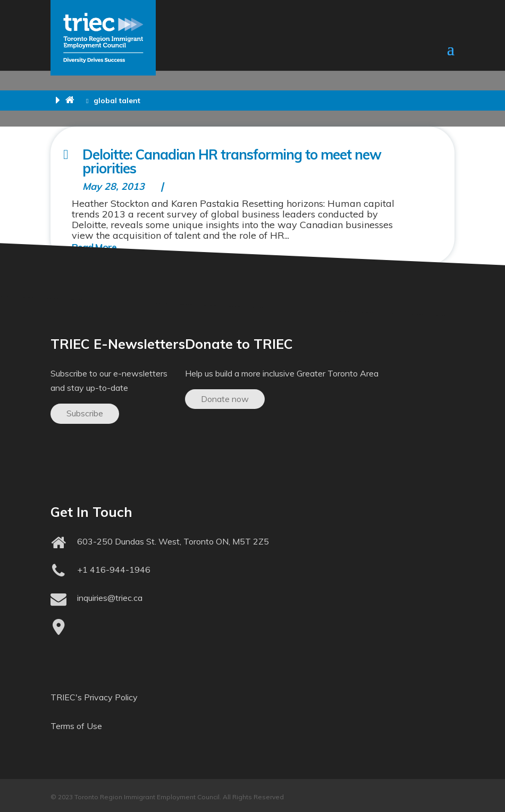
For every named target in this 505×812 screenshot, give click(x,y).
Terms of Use (76, 726)
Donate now (225, 399)
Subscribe (85, 413)
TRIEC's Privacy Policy (94, 697)
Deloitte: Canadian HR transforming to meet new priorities (232, 161)
